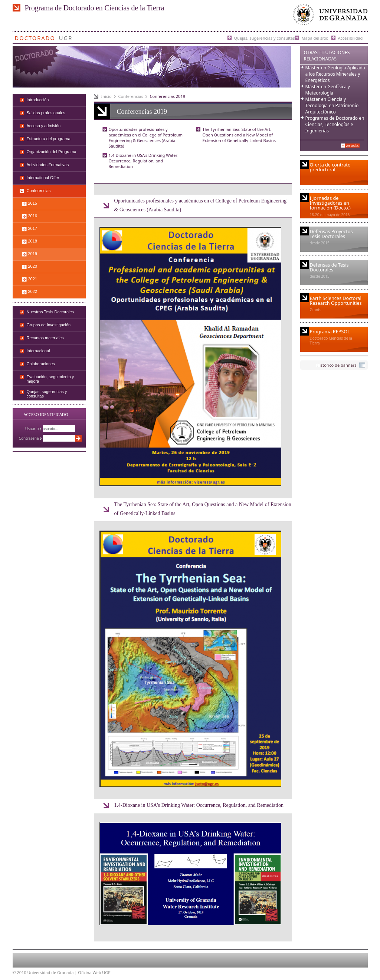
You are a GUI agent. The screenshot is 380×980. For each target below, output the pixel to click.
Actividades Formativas (48, 165)
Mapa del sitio (315, 38)
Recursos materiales (45, 338)
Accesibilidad (350, 38)
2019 (33, 254)
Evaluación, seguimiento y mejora (50, 379)
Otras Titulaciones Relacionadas (327, 56)
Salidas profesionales (46, 113)
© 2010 (19, 972)
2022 (33, 291)
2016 (33, 216)
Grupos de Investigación (49, 325)
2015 (33, 203)
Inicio (107, 96)
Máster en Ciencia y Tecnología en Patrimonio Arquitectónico (332, 105)
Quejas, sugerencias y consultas (265, 38)
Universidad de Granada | (53, 972)
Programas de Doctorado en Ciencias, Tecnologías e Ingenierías (335, 124)
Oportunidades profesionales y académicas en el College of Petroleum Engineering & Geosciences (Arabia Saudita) (146, 138)
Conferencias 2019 (168, 96)
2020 (33, 266)
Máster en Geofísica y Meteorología (328, 90)
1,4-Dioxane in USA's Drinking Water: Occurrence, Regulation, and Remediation (144, 161)
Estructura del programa (49, 139)
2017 (33, 228)
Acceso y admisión (44, 126)
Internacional (38, 351)
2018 (33, 241)
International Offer (43, 178)
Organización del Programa (52, 152)
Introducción (38, 100)
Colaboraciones (41, 364)
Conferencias (131, 96)
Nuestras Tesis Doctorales (50, 312)
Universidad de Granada (329, 17)
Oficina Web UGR (94, 972)
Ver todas (352, 146)
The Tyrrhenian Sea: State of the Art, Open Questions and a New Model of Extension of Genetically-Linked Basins (239, 135)
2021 (33, 279)
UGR (66, 37)
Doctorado (35, 37)
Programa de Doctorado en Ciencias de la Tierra (95, 8)
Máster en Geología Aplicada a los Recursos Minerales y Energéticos (335, 74)
